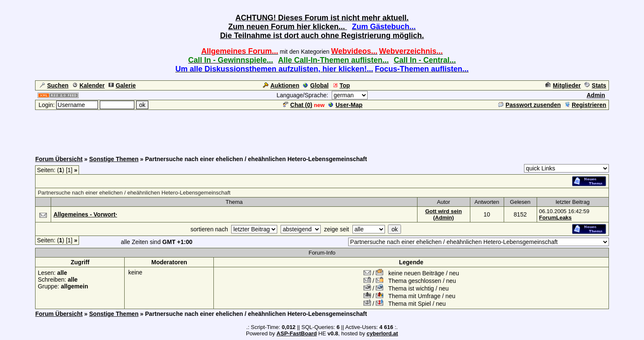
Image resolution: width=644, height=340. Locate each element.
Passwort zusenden (529, 105)
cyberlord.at (382, 333)
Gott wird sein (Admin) (443, 214)
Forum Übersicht (59, 159)
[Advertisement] (322, 130)
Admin (596, 95)
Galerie (122, 85)
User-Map (345, 105)
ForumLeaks (555, 218)
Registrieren (585, 105)
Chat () (298, 105)
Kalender (89, 85)
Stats (595, 85)
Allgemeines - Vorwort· (85, 214)
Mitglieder (563, 85)
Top (341, 85)
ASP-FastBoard (296, 333)
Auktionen (281, 85)
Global (316, 85)
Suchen (54, 85)
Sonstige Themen (114, 159)
